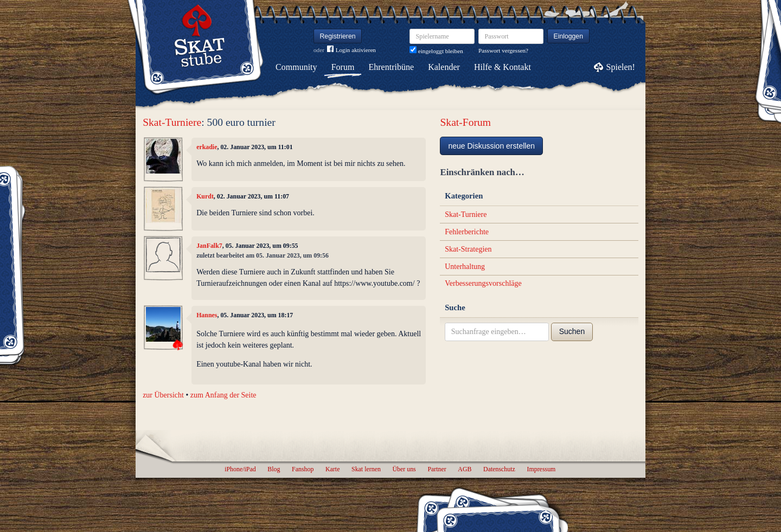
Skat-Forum (465, 122)
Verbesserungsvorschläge (483, 283)
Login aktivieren (351, 50)
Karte (332, 469)
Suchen (572, 331)
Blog (274, 469)
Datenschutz (499, 469)
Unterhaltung (465, 267)
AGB (465, 469)
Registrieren (338, 36)
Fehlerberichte (467, 232)
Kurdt (205, 196)
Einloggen (569, 36)
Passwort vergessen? (503, 50)
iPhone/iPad (240, 469)
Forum (343, 67)
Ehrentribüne (392, 67)
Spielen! (621, 67)
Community (296, 67)
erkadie (207, 147)
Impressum (541, 469)
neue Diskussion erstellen (491, 146)
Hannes (207, 315)
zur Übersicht (163, 395)
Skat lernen (366, 469)
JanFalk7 (209, 246)
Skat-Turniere (172, 122)
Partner (437, 469)
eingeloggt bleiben (436, 51)
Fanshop (303, 469)
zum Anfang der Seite (223, 395)
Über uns (404, 469)
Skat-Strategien (468, 249)
